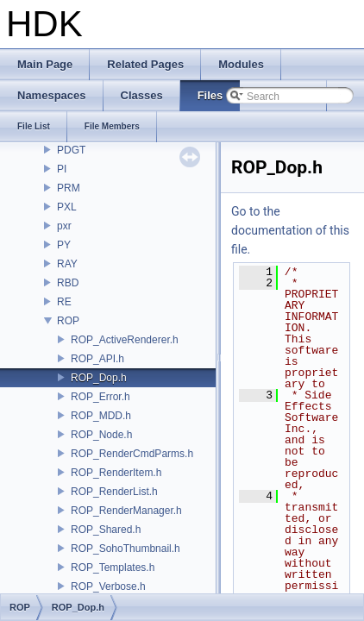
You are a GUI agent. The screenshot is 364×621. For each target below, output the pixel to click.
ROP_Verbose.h (108, 586)
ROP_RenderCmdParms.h (132, 454)
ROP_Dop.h (99, 378)
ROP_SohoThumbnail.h (126, 549)
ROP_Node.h (101, 435)
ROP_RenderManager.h (126, 511)
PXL (67, 207)
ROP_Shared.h (106, 530)
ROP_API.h (97, 359)
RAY (67, 264)
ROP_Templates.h (113, 568)
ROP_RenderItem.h (116, 473)
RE (64, 302)
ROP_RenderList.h (114, 492)
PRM (69, 188)
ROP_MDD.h (101, 416)
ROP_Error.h (100, 397)
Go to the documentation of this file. (290, 230)
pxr (64, 226)
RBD (68, 283)
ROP (68, 321)
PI (62, 169)
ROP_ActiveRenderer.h (125, 340)
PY (64, 245)
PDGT (71, 150)
